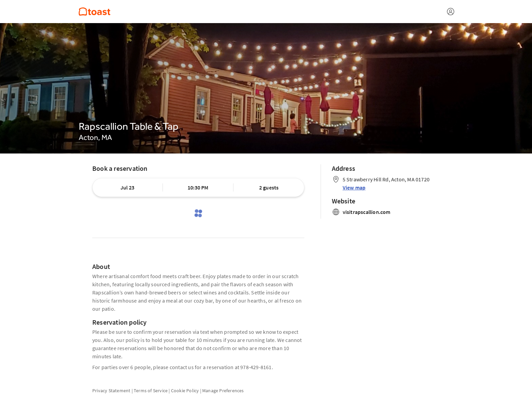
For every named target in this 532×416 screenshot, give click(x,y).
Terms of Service (151, 391)
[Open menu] (451, 12)
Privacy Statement (111, 391)
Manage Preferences (223, 391)
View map (354, 187)
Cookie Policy (185, 391)
